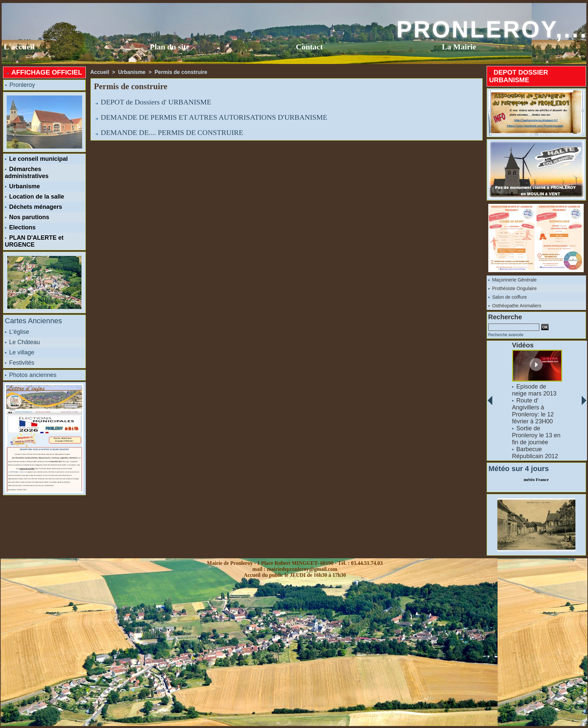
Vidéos (523, 345)
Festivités (20, 363)
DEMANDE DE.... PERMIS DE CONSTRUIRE (172, 132)
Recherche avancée (506, 335)
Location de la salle (35, 197)
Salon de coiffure (508, 297)
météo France (536, 480)
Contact (309, 47)
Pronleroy (20, 85)
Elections (20, 227)
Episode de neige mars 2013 (534, 390)
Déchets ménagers (34, 207)
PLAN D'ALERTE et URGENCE (34, 241)
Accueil (100, 72)
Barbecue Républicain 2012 (535, 453)
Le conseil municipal (36, 159)
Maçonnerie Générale (513, 280)
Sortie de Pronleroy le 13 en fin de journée (536, 435)
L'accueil (19, 47)
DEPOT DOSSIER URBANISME (519, 76)
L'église (17, 332)
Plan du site (170, 47)
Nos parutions (27, 217)
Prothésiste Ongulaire (513, 288)
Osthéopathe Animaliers (515, 306)
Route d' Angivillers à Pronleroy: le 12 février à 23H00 (533, 411)
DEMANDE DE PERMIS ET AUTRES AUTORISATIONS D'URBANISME (214, 117)
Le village (20, 352)
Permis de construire (181, 72)
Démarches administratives (27, 173)
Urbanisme (23, 186)
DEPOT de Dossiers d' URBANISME (156, 102)
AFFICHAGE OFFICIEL (44, 72)
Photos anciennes (31, 375)
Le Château (23, 342)
